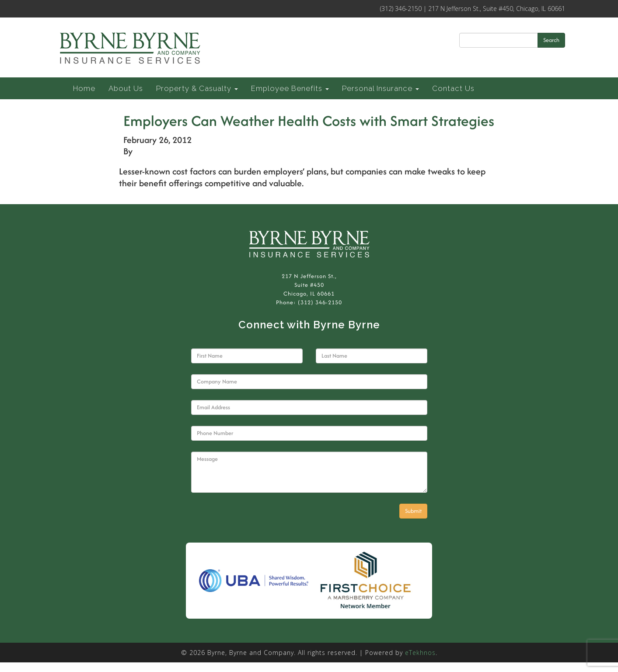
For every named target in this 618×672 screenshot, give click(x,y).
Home (84, 88)
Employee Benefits (290, 88)
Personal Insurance (381, 88)
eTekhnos (420, 653)
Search (551, 40)
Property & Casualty (197, 88)
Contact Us (453, 88)
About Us (126, 88)
